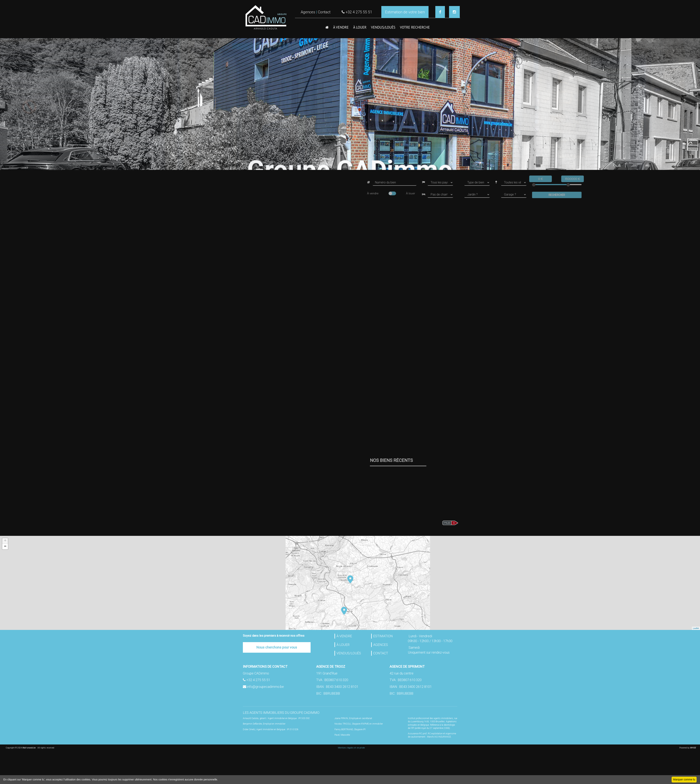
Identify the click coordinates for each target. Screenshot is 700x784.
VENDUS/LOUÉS (349, 653)
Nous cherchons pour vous (277, 647)
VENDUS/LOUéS (383, 27)
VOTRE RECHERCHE (415, 27)
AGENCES (381, 645)
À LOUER (360, 27)
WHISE (694, 748)
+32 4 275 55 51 (258, 680)
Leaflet (696, 628)
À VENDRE (341, 27)
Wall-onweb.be (29, 748)
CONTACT (381, 653)
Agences (308, 12)
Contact (324, 12)
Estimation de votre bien (405, 12)
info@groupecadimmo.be (265, 687)
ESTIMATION (383, 636)
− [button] (5, 547)
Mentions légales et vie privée (351, 748)
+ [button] (5, 541)
